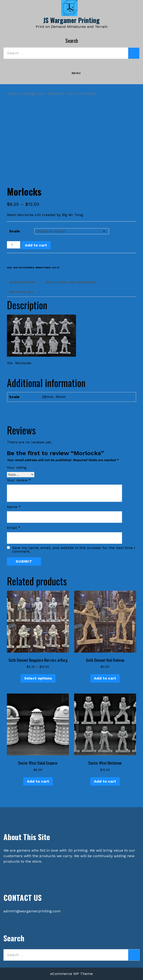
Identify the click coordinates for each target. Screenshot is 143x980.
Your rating (17, 467)
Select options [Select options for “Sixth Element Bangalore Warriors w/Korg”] (38, 678)
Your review (19, 480)
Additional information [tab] (71, 282)
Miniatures (56, 94)
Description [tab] (22, 282)
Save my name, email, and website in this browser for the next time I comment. (74, 550)
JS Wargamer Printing (71, 20)
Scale (15, 231)
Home (12, 94)
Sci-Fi (73, 94)
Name (14, 507)
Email (14, 528)
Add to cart (36, 245)
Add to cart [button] (105, 678)
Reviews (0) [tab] (21, 292)
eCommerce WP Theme (71, 974)
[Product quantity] (14, 245)
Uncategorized (32, 94)
